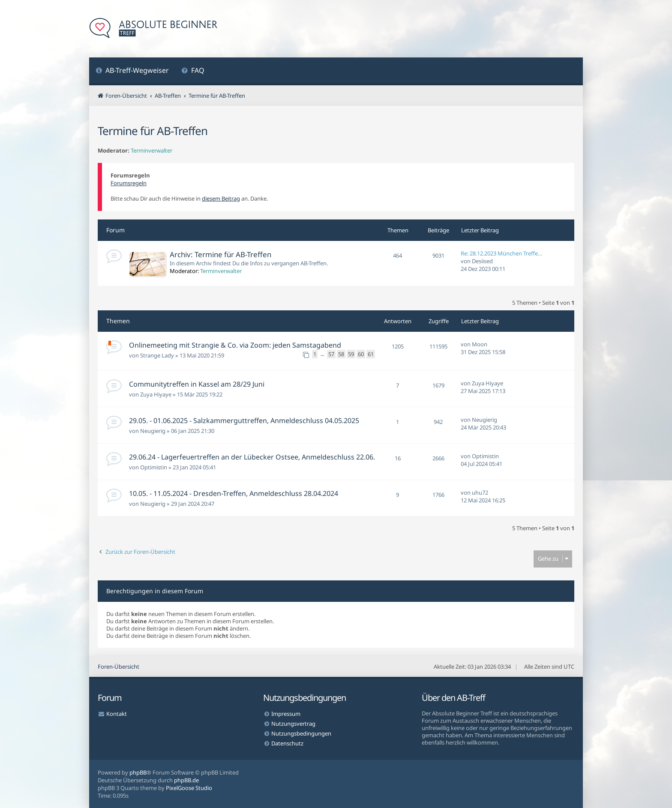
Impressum (286, 714)
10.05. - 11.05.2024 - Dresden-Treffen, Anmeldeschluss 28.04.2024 (234, 493)
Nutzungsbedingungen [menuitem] (301, 733)
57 (331, 354)
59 (351, 354)
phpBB (138, 772)
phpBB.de (186, 780)
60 (361, 354)
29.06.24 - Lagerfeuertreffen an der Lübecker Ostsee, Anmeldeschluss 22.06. (252, 457)
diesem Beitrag (221, 198)
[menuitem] (132, 71)
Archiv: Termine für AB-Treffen (220, 254)
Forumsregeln (129, 183)
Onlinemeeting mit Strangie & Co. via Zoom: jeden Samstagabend (235, 345)
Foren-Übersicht (118, 667)
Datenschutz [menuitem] (287, 743)
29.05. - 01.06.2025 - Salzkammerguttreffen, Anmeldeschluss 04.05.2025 (244, 421)
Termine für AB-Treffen (153, 131)
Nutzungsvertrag (293, 724)
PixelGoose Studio (189, 788)
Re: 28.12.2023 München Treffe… (501, 253)
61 (371, 354)
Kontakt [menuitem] (117, 714)
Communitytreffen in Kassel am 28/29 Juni (197, 384)
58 (341, 354)
